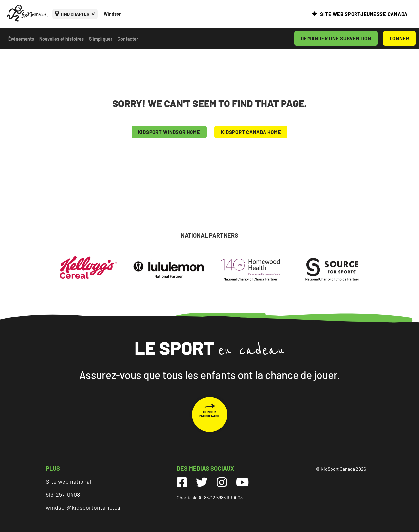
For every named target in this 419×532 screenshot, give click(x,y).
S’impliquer (101, 39)
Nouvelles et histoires (62, 39)
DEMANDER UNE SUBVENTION (336, 38)
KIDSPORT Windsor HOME (169, 132)
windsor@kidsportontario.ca (83, 507)
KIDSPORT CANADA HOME (251, 132)
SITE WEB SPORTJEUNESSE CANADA (364, 14)
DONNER (400, 38)
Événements (21, 39)
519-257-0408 (63, 494)
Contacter (128, 39)
